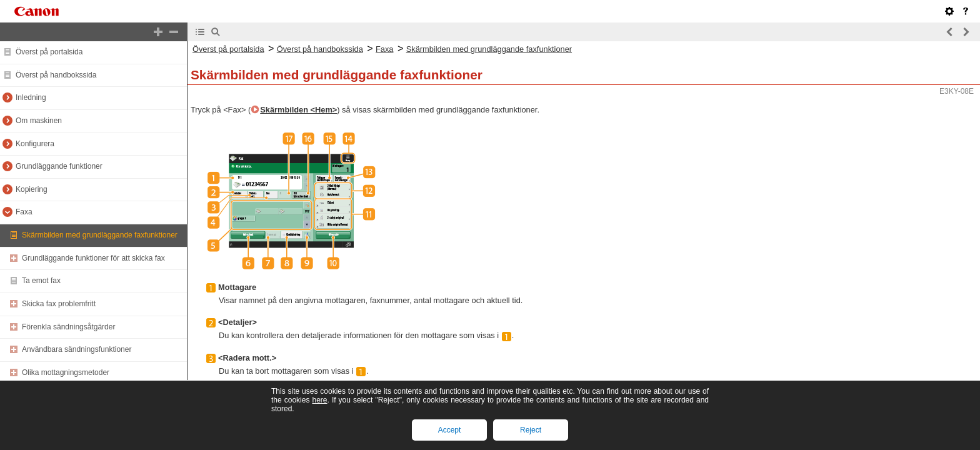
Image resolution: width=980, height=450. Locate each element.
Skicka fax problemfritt (59, 304)
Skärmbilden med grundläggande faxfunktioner (100, 235)
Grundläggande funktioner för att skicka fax (93, 258)
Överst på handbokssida (56, 75)
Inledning (31, 97)
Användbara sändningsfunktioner (77, 349)
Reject (531, 430)
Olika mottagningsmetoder (66, 372)
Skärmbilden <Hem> (298, 110)
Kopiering (32, 189)
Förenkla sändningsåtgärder (68, 327)
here (319, 400)
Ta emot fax (41, 281)
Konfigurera (35, 144)
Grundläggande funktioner (59, 166)
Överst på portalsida (49, 52)
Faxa (24, 212)
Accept (450, 430)
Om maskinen (39, 121)
